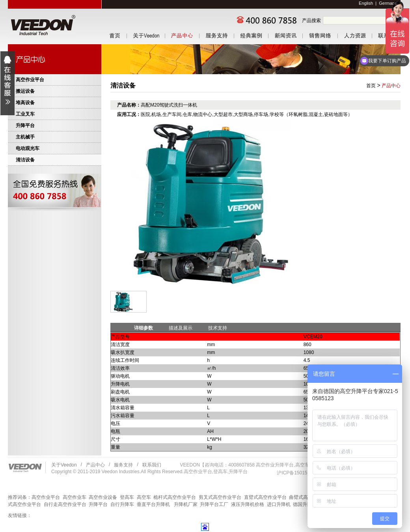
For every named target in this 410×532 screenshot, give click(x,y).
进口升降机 (279, 504)
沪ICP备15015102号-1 (300, 473)
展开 (7, 83)
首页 (371, 86)
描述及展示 (181, 328)
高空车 (144, 497)
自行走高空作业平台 (65, 504)
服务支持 (123, 465)
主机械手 (25, 137)
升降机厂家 (186, 504)
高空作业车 (75, 497)
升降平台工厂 (214, 504)
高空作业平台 (30, 80)
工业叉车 (25, 114)
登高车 (127, 497)
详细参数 (143, 328)
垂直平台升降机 (153, 504)
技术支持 (218, 328)
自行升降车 (122, 504)
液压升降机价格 (248, 504)
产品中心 (391, 86)
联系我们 (152, 465)
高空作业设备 (103, 497)
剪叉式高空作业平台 (220, 497)
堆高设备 (25, 103)
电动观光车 (28, 148)
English (366, 3)
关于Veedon (64, 465)
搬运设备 (25, 91)
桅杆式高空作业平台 (175, 497)
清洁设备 (25, 160)
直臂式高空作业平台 (265, 497)
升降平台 (25, 126)
